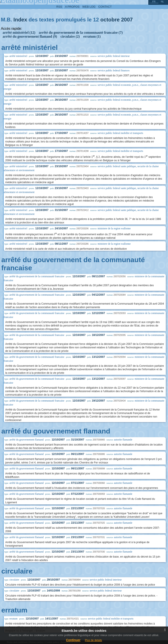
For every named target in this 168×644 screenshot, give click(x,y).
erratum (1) (92, 36)
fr (154, 2)
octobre (110, 20)
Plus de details (93, 640)
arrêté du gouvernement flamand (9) (30, 36)
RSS (59, 7)
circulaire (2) (70, 36)
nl (162, 2)
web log (89, 7)
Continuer (73, 640)
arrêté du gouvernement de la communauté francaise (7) (81, 32)
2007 (127, 20)
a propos (72, 7)
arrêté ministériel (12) (19, 32)
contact (105, 7)
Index (20, 20)
